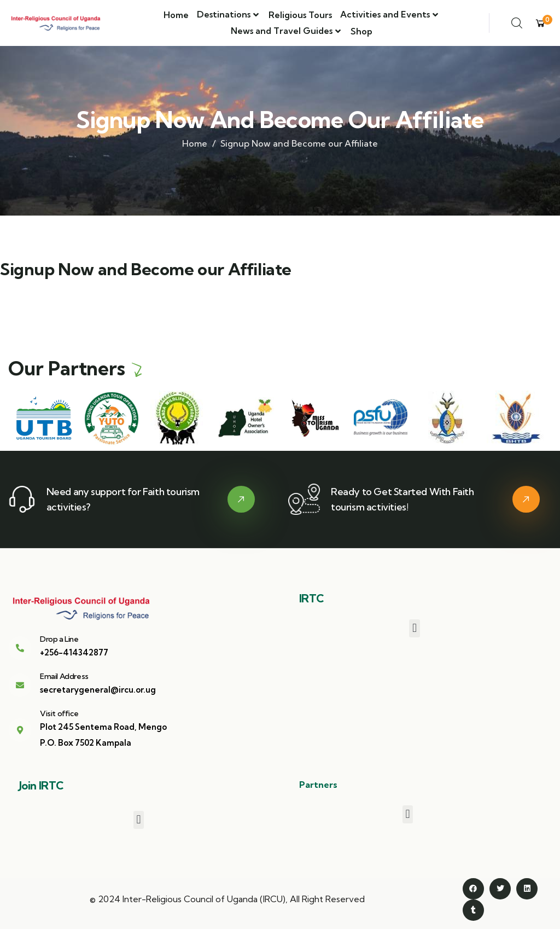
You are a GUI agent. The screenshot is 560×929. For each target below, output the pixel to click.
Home (176, 15)
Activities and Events (385, 14)
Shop (361, 31)
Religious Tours (300, 15)
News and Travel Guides (282, 31)
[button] (414, 628)
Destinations (224, 14)
